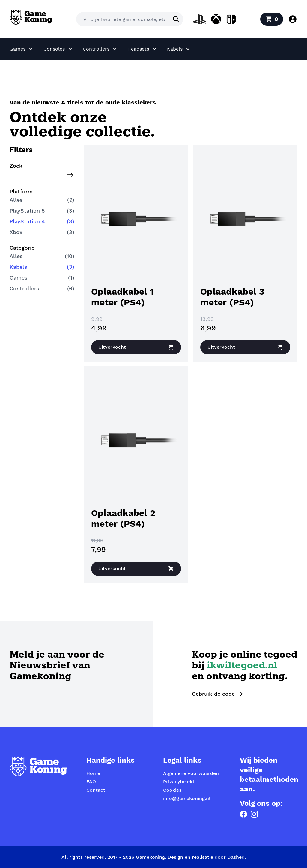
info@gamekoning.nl (187, 798)
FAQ (91, 782)
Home (93, 773)
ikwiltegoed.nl (242, 666)
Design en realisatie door (206, 857)
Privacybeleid (179, 782)
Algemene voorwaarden (191, 773)
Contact (96, 790)
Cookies (172, 790)
